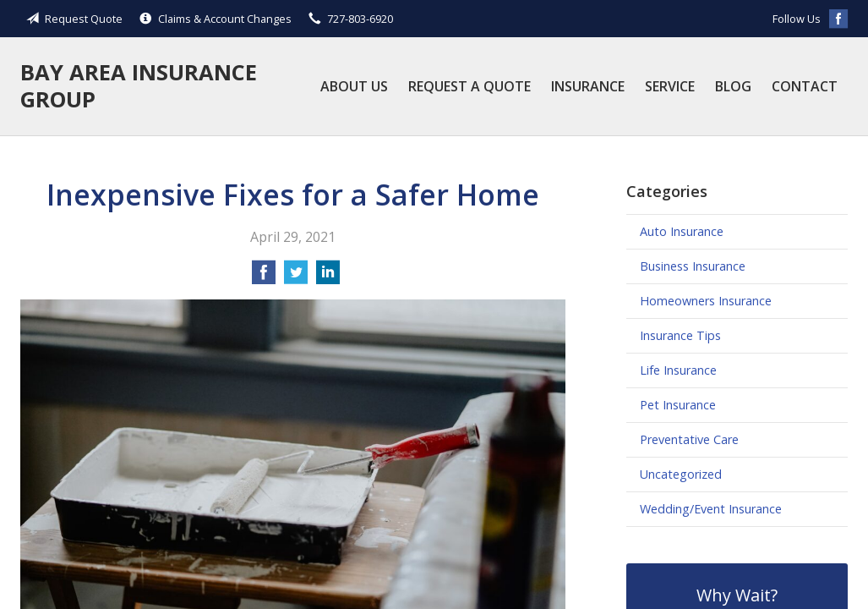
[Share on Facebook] (264, 277)
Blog (733, 86)
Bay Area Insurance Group (139, 86)
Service (670, 86)
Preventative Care (689, 439)
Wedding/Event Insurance (711, 509)
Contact (805, 86)
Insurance (588, 86)
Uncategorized (681, 474)
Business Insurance (693, 266)
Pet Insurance (678, 405)
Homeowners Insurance (706, 301)
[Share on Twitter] (296, 277)
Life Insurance (678, 370)
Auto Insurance (682, 231)
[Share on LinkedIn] (328, 277)
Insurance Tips (680, 335)
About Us (354, 86)
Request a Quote (469, 86)
